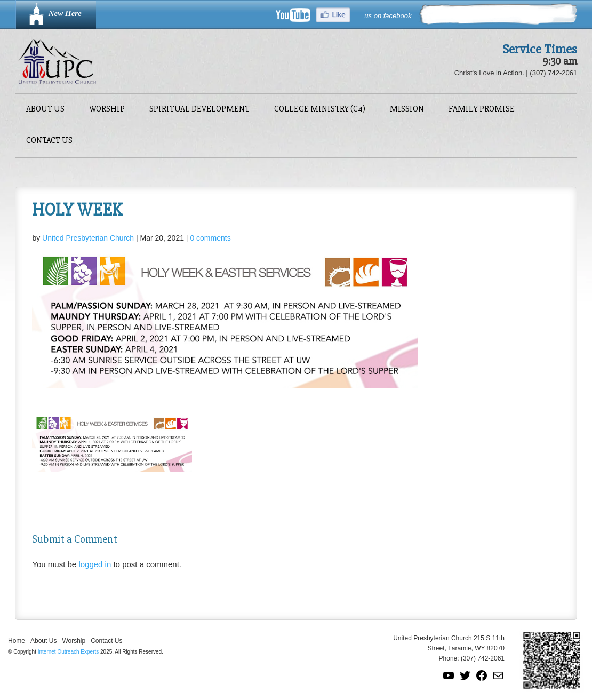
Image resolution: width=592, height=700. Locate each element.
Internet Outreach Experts (69, 652)
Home (17, 641)
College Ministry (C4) (320, 110)
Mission (407, 110)
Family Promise (482, 110)
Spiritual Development (199, 110)
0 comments (210, 238)
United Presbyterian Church (88, 238)
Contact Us (49, 141)
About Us (45, 110)
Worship (107, 110)
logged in (95, 564)
